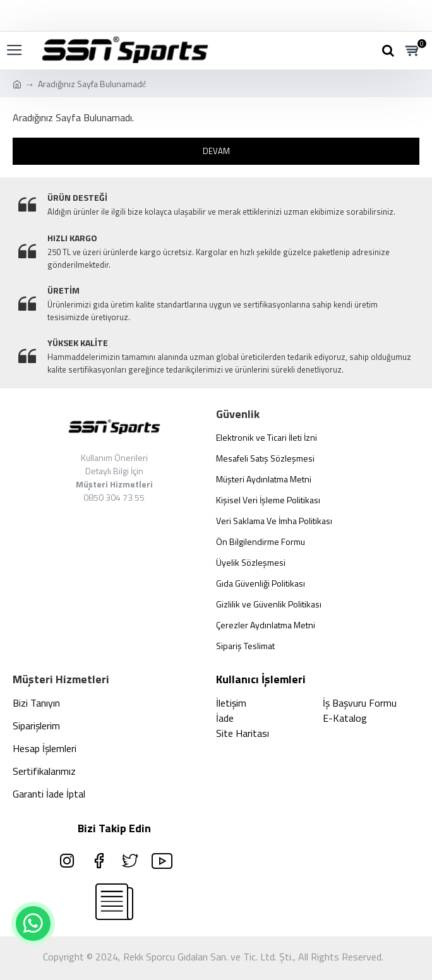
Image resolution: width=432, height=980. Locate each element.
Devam (216, 151)
